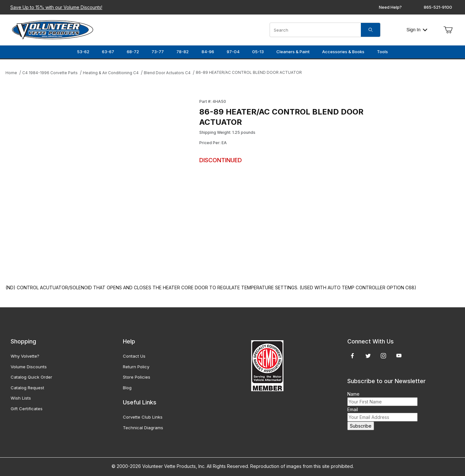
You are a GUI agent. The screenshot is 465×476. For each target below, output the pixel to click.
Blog (127, 388)
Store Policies (137, 377)
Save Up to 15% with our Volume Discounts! (56, 7)
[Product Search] (316, 30)
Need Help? (390, 7)
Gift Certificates (27, 409)
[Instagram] (383, 356)
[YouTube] (399, 356)
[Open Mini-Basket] (448, 30)
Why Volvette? (25, 356)
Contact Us (134, 356)
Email (353, 409)
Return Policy (136, 367)
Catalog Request (27, 388)
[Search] (371, 30)
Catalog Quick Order (31, 377)
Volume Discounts (29, 367)
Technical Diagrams (143, 428)
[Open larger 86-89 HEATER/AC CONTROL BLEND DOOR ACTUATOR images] (100, 185)
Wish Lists (21, 398)
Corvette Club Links (143, 417)
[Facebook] (352, 356)
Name (353, 394)
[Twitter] (368, 356)
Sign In (417, 30)
